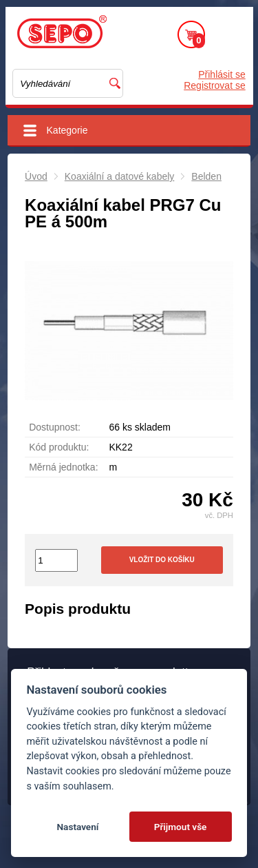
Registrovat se (214, 85)
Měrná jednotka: (63, 467)
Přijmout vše (181, 827)
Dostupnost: (55, 427)
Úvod (36, 176)
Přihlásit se (222, 74)
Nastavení (77, 827)
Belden (206, 176)
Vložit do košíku (162, 560)
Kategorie (67, 130)
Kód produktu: (59, 447)
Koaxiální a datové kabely (120, 176)
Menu (229, 34)
